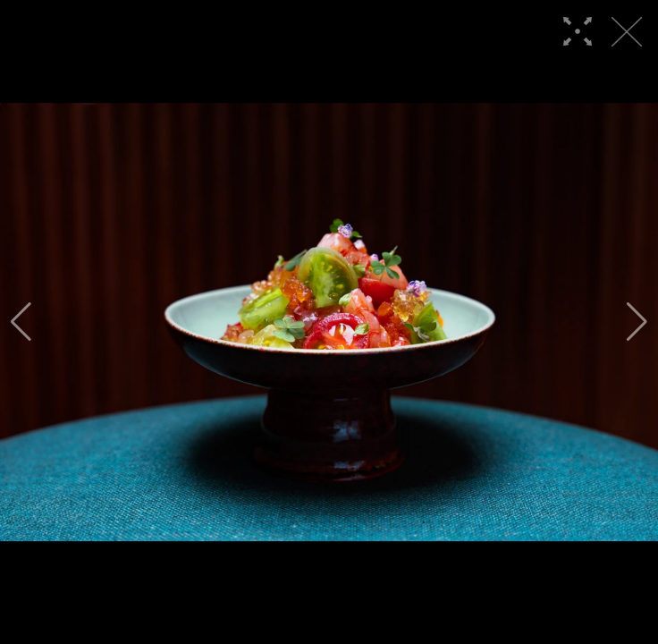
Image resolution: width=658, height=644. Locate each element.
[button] (21, 322)
